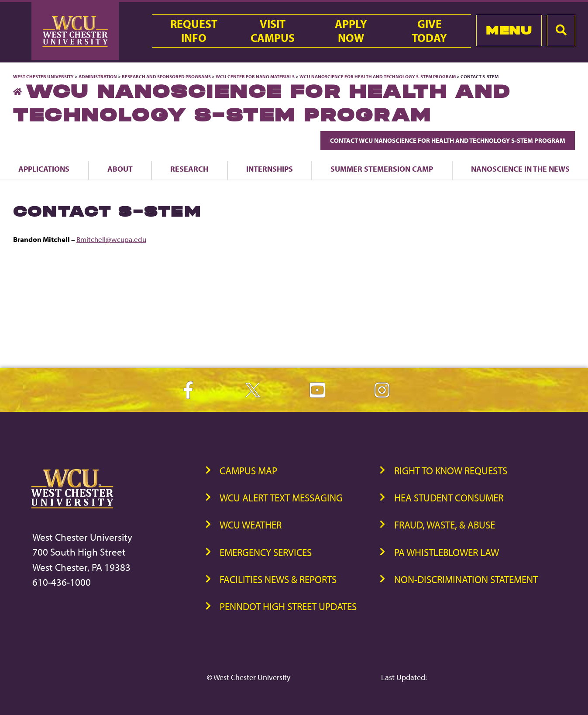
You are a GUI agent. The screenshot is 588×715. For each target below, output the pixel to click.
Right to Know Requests (451, 471)
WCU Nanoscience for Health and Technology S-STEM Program (378, 76)
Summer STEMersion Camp (382, 169)
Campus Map (248, 471)
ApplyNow (351, 31)
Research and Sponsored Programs (166, 76)
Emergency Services (266, 552)
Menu (509, 30)
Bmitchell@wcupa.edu (111, 239)
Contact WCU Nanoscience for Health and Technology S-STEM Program (448, 140)
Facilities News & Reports (278, 579)
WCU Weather (251, 525)
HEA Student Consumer (449, 498)
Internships (270, 169)
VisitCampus (273, 31)
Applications (44, 169)
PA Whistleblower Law (447, 552)
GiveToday (429, 31)
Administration (98, 76)
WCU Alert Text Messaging (281, 498)
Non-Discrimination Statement (466, 579)
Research (189, 169)
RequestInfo (194, 31)
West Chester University (43, 76)
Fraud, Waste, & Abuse (445, 525)
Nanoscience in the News (520, 169)
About (120, 169)
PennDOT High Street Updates (288, 606)
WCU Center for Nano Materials (255, 76)
